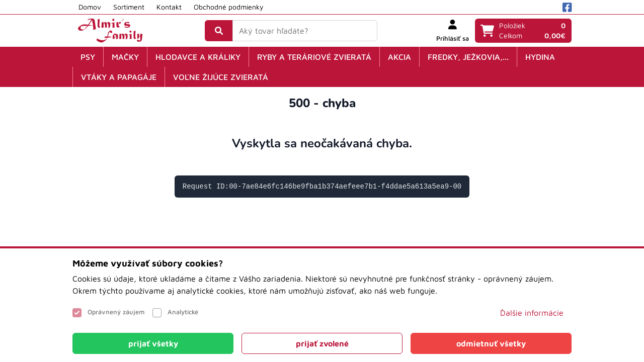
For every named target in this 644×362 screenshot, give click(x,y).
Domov (90, 7)
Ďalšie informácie (532, 313)
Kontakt (169, 7)
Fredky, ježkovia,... (468, 57)
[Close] (153, 343)
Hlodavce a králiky (198, 57)
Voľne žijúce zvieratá (221, 77)
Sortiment (129, 7)
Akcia (399, 57)
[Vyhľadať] (219, 31)
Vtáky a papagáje (119, 77)
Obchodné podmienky (229, 7)
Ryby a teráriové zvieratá (314, 57)
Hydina (540, 57)
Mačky (125, 57)
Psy (88, 57)
